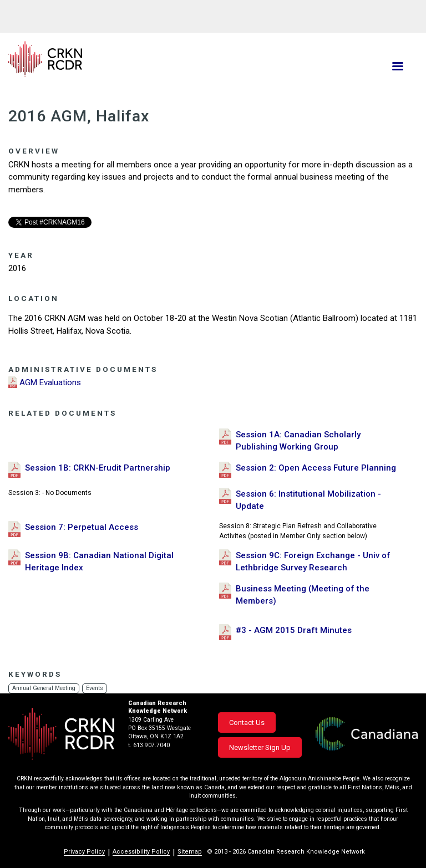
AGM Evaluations (50, 382)
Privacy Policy (84, 852)
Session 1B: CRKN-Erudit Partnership (98, 468)
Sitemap (190, 852)
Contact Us (247, 723)
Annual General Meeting (44, 688)
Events (96, 688)
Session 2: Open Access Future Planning (316, 468)
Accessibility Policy (141, 852)
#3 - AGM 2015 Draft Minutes (294, 630)
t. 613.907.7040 (149, 745)
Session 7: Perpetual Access (82, 527)
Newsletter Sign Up (260, 747)
